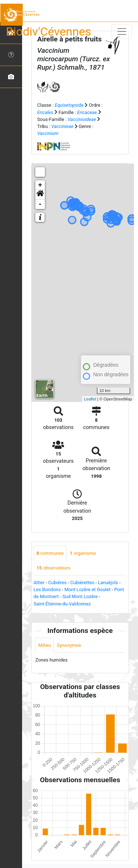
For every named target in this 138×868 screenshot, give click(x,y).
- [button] (40, 204)
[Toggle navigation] (122, 32)
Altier (39, 583)
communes (50, 553)
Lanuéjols (108, 583)
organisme (83, 553)
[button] (40, 195)
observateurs (53, 568)
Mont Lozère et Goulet (88, 589)
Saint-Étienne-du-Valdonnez (62, 604)
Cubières (57, 583)
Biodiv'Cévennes (49, 32)
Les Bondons (47, 589)
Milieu (45, 645)
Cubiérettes (82, 583)
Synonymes (69, 645)
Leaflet (90, 399)
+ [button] (40, 185)
